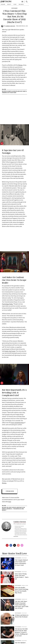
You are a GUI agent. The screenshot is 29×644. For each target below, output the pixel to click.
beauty (9, 4)
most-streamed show (17, 423)
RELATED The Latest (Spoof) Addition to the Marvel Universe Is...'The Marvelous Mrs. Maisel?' (13, 509)
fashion (3, 4)
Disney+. (4, 483)
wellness (21, 4)
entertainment (14, 8)
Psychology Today (7, 304)
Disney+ (21, 65)
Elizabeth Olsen (7, 71)
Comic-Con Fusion (10, 351)
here (10, 502)
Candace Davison (10, 26)
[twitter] (15, 545)
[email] (22, 545)
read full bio (16, 536)
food (15, 4)
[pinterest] (2, 143)
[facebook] (11, 545)
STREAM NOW (10, 491)
